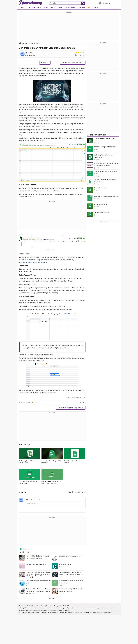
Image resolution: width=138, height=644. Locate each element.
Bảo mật (34, 606)
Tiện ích (96, 8)
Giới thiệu (21, 606)
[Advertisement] (69, 27)
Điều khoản (28, 606)
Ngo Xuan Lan (30, 55)
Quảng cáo (57, 606)
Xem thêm (52, 598)
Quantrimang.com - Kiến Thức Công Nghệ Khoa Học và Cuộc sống (30, 3)
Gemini (60, 8)
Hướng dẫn (40, 606)
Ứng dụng (46, 606)
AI (29, 8)
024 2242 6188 (33, 610)
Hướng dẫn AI (36, 8)
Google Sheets (35, 43)
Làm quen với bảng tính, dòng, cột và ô (74, 63)
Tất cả (23, 8)
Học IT (89, 8)
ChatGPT (53, 8)
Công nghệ (81, 8)
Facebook (63, 606)
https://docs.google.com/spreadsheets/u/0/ (33, 262)
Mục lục (46, 63)
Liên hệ (51, 606)
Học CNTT (25, 43)
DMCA (68, 606)
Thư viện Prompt (70, 8)
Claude (45, 8)
